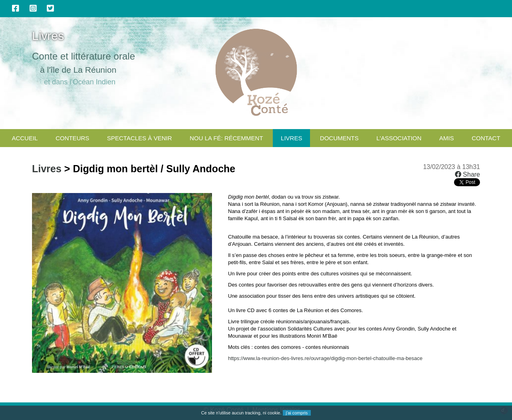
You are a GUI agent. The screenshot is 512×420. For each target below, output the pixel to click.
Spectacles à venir (140, 138)
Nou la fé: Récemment (226, 138)
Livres (291, 138)
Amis (447, 138)
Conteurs (72, 138)
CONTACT (486, 138)
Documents (339, 138)
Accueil (25, 138)
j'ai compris (297, 413)
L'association (399, 138)
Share (467, 174)
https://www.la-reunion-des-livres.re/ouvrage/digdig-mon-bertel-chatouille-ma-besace (325, 358)
